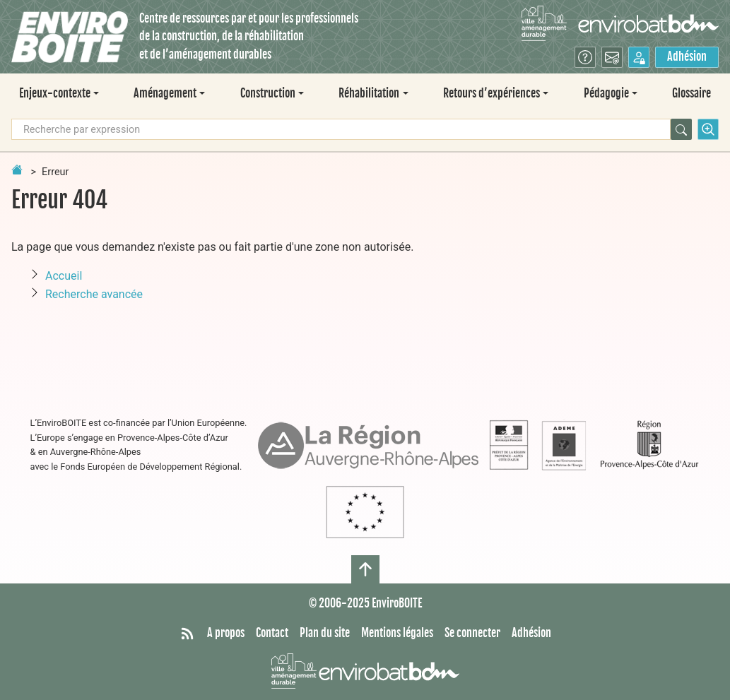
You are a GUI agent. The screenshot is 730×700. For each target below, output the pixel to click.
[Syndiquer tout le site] (187, 634)
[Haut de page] (365, 569)
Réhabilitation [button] (369, 93)
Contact (272, 633)
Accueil (64, 276)
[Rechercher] (681, 129)
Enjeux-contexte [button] (55, 93)
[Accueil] (70, 37)
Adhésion (687, 57)
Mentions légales (397, 633)
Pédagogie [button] (606, 93)
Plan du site (325, 633)
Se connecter (472, 633)
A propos (226, 633)
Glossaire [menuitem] (691, 93)
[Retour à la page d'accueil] (17, 170)
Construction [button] (268, 93)
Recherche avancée (94, 294)
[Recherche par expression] (341, 129)
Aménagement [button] (165, 93)
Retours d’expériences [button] (491, 93)
